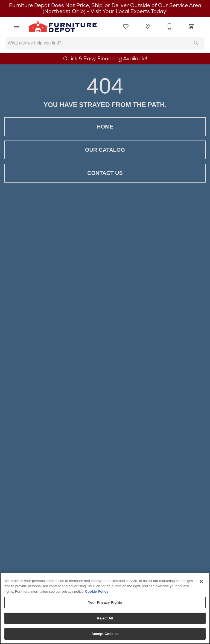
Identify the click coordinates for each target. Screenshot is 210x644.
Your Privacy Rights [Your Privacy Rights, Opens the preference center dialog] (105, 602)
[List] (126, 26)
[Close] (201, 582)
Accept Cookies (105, 634)
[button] (16, 26)
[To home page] (62, 26)
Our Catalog (105, 150)
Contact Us (105, 173)
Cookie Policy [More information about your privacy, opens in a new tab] (97, 591)
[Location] (148, 26)
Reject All (105, 618)
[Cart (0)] (191, 26)
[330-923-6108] (170, 26)
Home (105, 127)
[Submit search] (196, 43)
